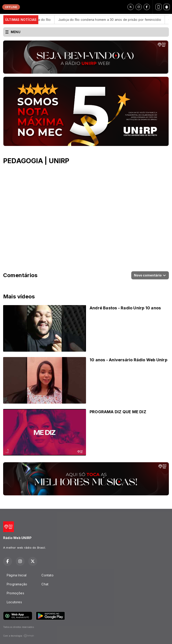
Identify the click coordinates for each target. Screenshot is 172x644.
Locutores (14, 602)
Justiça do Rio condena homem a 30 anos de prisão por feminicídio (116, 20)
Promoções (15, 593)
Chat (45, 584)
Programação (17, 584)
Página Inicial (17, 575)
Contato (47, 575)
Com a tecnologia (19, 636)
